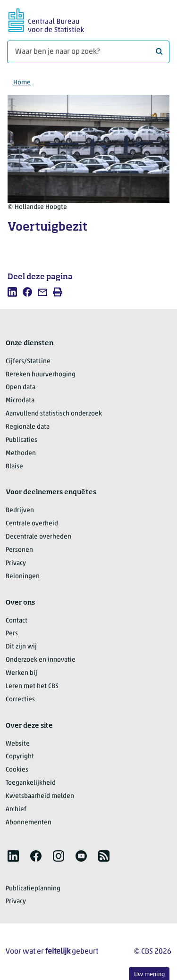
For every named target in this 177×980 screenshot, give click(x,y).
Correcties (20, 700)
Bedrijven (20, 511)
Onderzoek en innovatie (41, 660)
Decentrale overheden (38, 537)
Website (18, 744)
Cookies (17, 770)
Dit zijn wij (21, 647)
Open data (21, 387)
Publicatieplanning (33, 889)
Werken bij (21, 673)
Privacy (16, 563)
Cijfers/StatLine (28, 361)
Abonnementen (29, 823)
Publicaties (21, 440)
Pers (12, 634)
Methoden (21, 453)
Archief (16, 810)
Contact (17, 621)
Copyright (20, 757)
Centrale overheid (32, 524)
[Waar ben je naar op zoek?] (88, 52)
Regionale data (28, 427)
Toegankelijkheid (31, 783)
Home (22, 83)
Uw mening (149, 975)
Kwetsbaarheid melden (40, 796)
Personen (19, 550)
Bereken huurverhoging (41, 375)
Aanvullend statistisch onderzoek (54, 414)
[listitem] (12, 292)
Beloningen (23, 577)
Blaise (14, 467)
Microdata (20, 401)
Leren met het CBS (32, 686)
